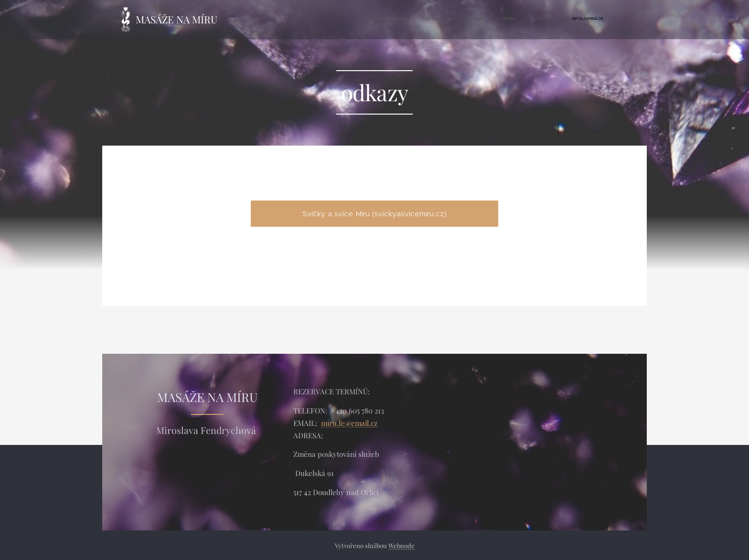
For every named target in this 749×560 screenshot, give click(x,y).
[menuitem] (522, 20)
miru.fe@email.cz (349, 423)
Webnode (401, 545)
